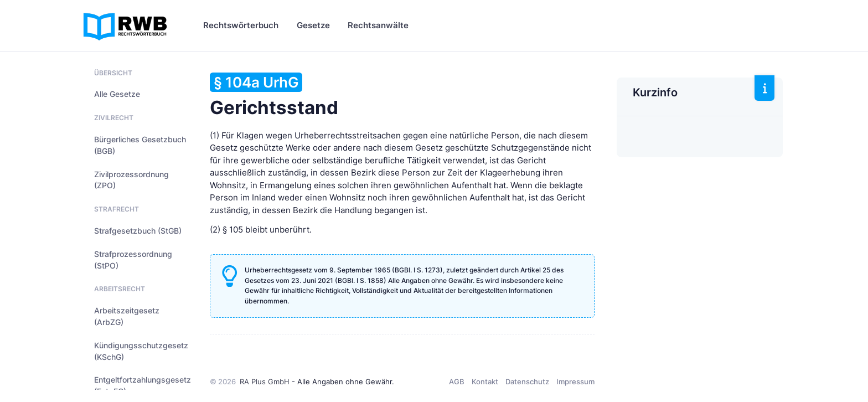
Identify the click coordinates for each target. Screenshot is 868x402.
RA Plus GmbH (265, 382)
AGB (457, 382)
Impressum (575, 382)
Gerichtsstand (274, 96)
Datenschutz (527, 382)
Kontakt (485, 382)
